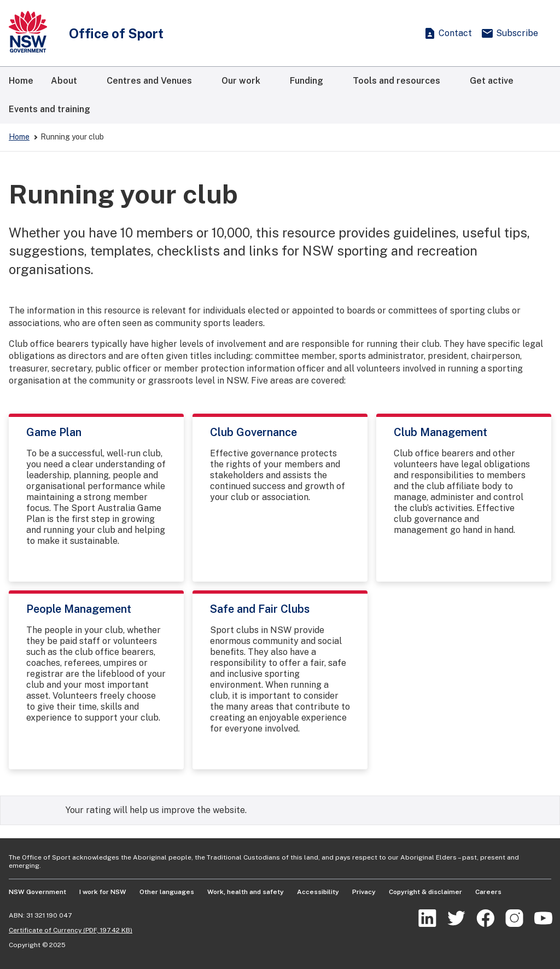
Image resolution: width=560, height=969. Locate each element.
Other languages (167, 892)
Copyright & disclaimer (425, 892)
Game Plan (54, 432)
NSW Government (37, 892)
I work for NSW (103, 892)
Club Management (441, 432)
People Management (79, 609)
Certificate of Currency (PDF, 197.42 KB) (71, 930)
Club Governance (253, 432)
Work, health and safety (246, 892)
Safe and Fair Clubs (260, 609)
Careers (488, 892)
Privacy (364, 892)
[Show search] (401, 33)
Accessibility (318, 892)
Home (19, 137)
